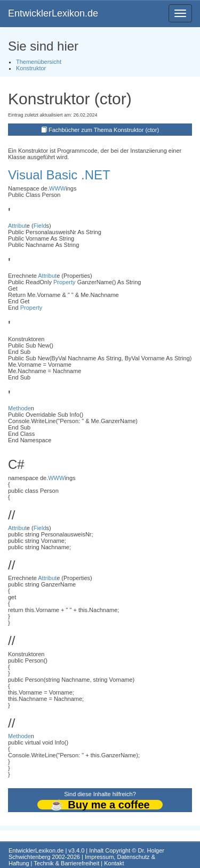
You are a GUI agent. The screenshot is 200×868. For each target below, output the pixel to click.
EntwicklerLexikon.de (53, 13)
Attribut (17, 226)
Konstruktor (31, 68)
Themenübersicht (39, 62)
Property (65, 282)
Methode (19, 408)
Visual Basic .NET (59, 175)
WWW (57, 188)
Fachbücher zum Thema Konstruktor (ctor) (104, 130)
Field (40, 226)
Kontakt (114, 863)
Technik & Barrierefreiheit (66, 863)
